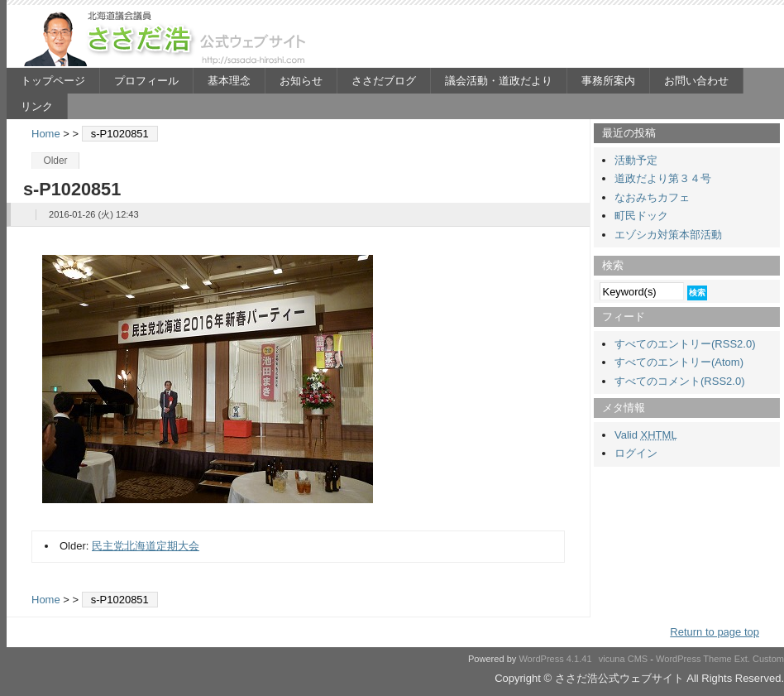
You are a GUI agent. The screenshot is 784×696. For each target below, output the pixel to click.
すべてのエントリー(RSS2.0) (685, 344)
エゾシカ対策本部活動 (668, 235)
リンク (37, 106)
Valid (646, 435)
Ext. (742, 659)
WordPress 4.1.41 (555, 659)
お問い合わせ (696, 81)
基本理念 (229, 81)
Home (46, 134)
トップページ (53, 81)
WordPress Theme (694, 659)
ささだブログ (384, 81)
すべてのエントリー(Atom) (679, 362)
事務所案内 (608, 81)
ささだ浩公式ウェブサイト (168, 38)
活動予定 (636, 160)
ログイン (636, 453)
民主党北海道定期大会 (146, 546)
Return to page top (715, 632)
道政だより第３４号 (663, 178)
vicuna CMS (624, 659)
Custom (768, 659)
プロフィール (146, 81)
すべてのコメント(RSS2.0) (679, 381)
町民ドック (641, 216)
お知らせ (301, 81)
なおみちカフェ (652, 197)
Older (55, 161)
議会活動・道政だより (499, 81)
